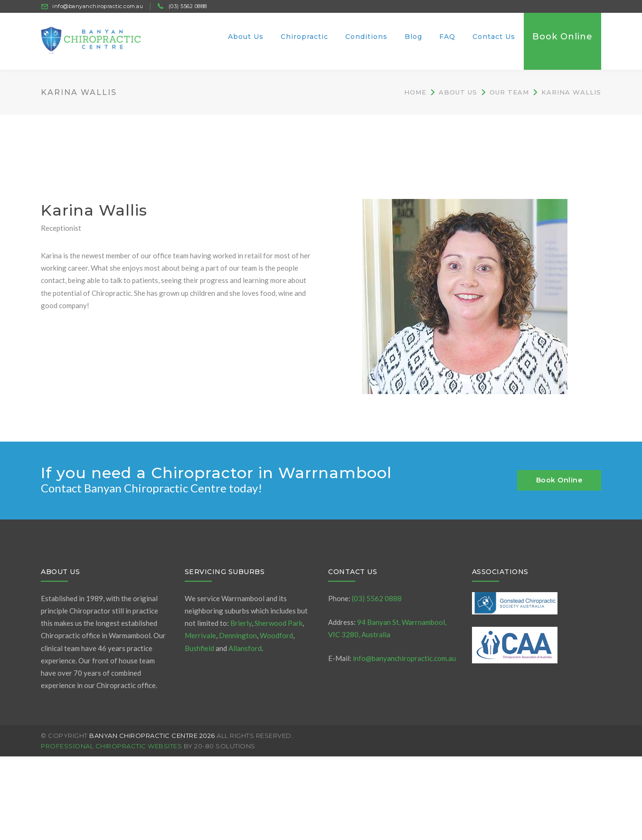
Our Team (509, 92)
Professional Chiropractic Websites (111, 746)
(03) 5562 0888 (188, 6)
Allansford (245, 648)
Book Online (559, 480)
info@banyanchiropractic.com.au (98, 6)
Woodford (276, 635)
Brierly (241, 623)
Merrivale (200, 635)
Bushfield (199, 648)
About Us (458, 92)
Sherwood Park (279, 623)
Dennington (238, 635)
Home (415, 92)
